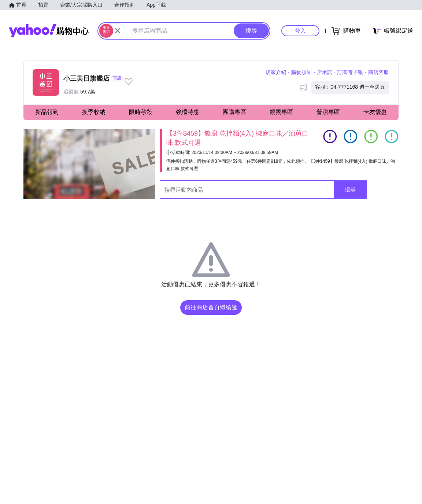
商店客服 (378, 72)
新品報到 (47, 112)
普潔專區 (328, 112)
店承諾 (325, 72)
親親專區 (281, 112)
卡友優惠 (375, 112)
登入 (300, 31)
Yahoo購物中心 (49, 31)
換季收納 (94, 112)
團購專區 (234, 112)
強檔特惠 (188, 112)
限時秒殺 (141, 112)
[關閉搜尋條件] (118, 31)
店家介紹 (276, 72)
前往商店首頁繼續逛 (211, 307)
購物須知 (301, 72)
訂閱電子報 (350, 72)
